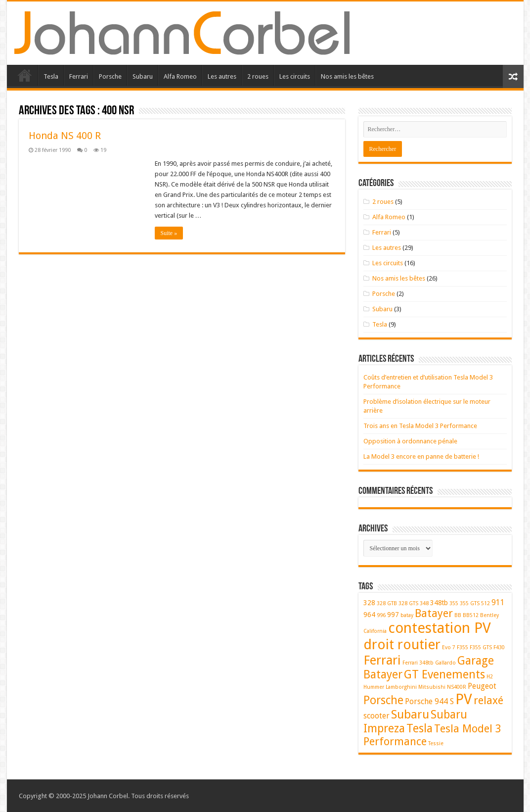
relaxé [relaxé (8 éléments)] (488, 700)
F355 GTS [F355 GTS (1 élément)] (481, 647)
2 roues (258, 76)
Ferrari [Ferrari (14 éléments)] (382, 660)
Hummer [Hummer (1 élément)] (374, 687)
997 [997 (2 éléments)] (393, 615)
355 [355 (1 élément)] (454, 603)
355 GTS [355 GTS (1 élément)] (470, 603)
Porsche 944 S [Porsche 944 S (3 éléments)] (429, 701)
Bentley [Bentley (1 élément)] (489, 615)
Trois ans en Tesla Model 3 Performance (420, 426)
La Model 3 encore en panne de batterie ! (421, 456)
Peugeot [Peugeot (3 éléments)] (482, 686)
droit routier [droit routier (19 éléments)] (402, 645)
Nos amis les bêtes (347, 76)
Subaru (143, 76)
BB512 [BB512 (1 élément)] (471, 615)
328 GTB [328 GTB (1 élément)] (387, 603)
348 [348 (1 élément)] (424, 603)
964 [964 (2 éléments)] (369, 615)
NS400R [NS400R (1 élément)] (457, 687)
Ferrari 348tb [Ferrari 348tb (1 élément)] (418, 663)
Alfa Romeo (180, 76)
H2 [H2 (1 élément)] (490, 677)
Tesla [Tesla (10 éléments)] (420, 728)
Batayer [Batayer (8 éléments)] (434, 613)
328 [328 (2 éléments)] (369, 603)
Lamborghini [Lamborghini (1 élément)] (401, 687)
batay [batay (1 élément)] (407, 615)
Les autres (222, 76)
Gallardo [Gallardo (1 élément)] (445, 663)
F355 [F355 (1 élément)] (463, 647)
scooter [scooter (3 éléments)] (376, 716)
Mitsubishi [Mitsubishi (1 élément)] (432, 687)
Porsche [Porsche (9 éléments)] (383, 700)
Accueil (25, 75)
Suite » (169, 233)
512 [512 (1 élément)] (486, 603)
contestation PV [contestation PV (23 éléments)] (440, 628)
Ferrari (79, 76)
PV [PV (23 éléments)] (464, 699)
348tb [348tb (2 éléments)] (439, 603)
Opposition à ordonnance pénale (410, 441)
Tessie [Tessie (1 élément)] (436, 743)
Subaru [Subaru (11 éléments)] (410, 715)
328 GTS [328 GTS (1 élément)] (408, 603)
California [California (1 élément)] (375, 631)
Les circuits (295, 76)
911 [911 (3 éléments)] (498, 602)
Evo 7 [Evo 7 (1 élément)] (449, 647)
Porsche (110, 76)
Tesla (51, 76)
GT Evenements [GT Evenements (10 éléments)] (444, 674)
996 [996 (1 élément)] (381, 615)
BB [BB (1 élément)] (458, 615)
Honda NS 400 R (65, 136)
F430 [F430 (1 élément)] (499, 647)
